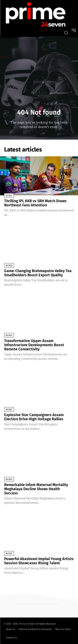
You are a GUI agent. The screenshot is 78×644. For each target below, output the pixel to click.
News (9, 196)
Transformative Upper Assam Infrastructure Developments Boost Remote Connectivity (34, 345)
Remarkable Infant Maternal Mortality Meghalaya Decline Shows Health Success (36, 489)
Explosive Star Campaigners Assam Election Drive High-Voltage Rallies (34, 417)
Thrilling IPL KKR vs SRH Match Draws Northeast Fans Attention (35, 203)
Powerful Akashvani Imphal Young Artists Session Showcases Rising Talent (39, 561)
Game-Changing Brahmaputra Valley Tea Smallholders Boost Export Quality (38, 273)
